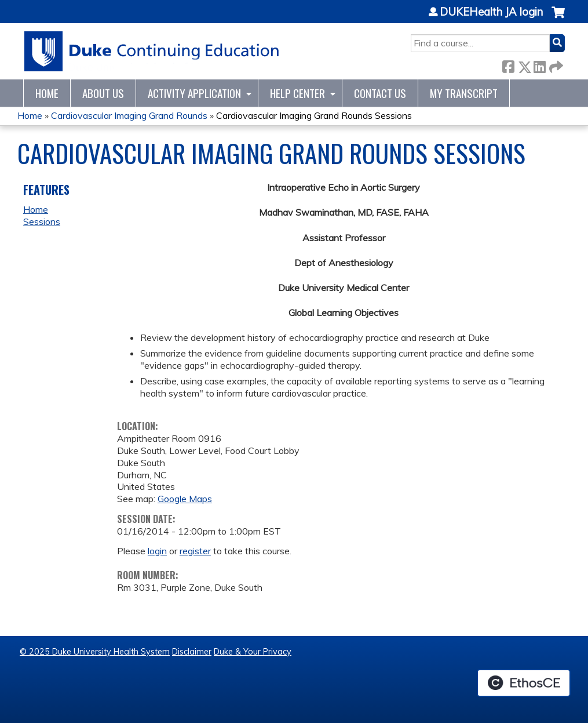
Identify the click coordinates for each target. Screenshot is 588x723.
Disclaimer (192, 652)
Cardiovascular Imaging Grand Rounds (129, 115)
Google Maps (185, 499)
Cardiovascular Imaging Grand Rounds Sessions (314, 115)
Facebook (508, 65)
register (195, 551)
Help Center (297, 93)
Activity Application (194, 93)
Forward (555, 65)
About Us (103, 93)
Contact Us (380, 93)
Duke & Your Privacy (253, 652)
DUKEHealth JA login (491, 12)
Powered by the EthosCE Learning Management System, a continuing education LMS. (524, 683)
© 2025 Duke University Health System (95, 652)
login (157, 551)
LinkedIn (539, 65)
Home (47, 93)
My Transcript (464, 93)
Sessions (42, 221)
